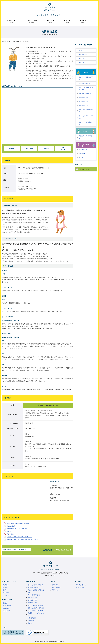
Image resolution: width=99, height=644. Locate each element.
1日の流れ (46, 149)
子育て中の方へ (57, 587)
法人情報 (6, 593)
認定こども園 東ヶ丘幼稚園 (86, 117)
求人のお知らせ (81, 585)
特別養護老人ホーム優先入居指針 (17, 529)
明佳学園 (81, 58)
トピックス (50, 20)
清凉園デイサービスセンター (86, 137)
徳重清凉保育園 (83, 106)
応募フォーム (80, 587)
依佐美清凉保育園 (84, 83)
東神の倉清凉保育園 (85, 94)
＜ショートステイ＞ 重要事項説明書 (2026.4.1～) (23, 540)
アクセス (83, 20)
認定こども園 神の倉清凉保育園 (86, 89)
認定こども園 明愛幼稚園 (86, 123)
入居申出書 (10, 534)
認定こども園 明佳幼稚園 (86, 111)
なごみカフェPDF (84, 169)
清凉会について (12, 20)
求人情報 (67, 20)
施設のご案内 (32, 20)
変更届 (9, 531)
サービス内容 (29, 149)
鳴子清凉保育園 (83, 102)
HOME (3, 41)
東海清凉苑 (82, 154)
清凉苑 (81, 158)
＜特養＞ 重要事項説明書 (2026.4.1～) (19, 537)
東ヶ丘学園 (82, 62)
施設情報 (12, 149)
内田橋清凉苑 (83, 150)
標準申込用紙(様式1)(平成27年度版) (18, 523)
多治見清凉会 (83, 54)
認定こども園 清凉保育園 (86, 78)
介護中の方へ (56, 590)
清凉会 (9, 41)
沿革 (5, 590)
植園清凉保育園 (83, 98)
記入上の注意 (11, 526)
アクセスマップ (63, 149)
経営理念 (6, 585)
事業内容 (6, 587)
